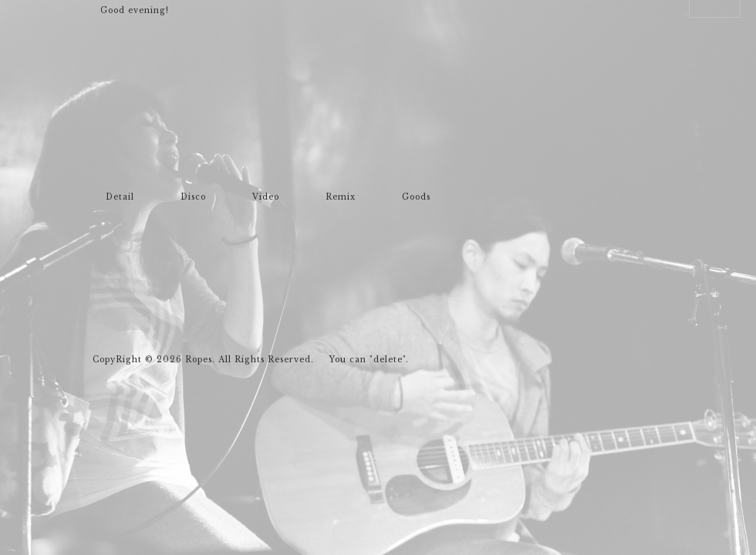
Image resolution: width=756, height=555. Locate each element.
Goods (416, 197)
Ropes (141, 145)
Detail (120, 197)
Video (266, 197)
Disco (193, 197)
